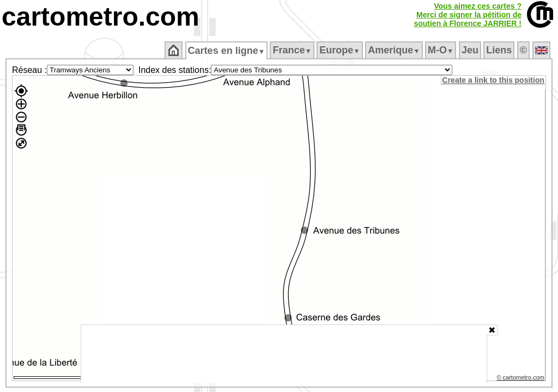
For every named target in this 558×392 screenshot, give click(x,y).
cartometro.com (101, 17)
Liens (500, 50)
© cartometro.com (521, 379)
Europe (341, 50)
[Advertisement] (284, 354)
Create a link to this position (494, 80)
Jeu (471, 50)
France (293, 50)
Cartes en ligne (227, 51)
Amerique (395, 50)
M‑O (442, 50)
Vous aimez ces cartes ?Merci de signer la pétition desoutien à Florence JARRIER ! (468, 15)
